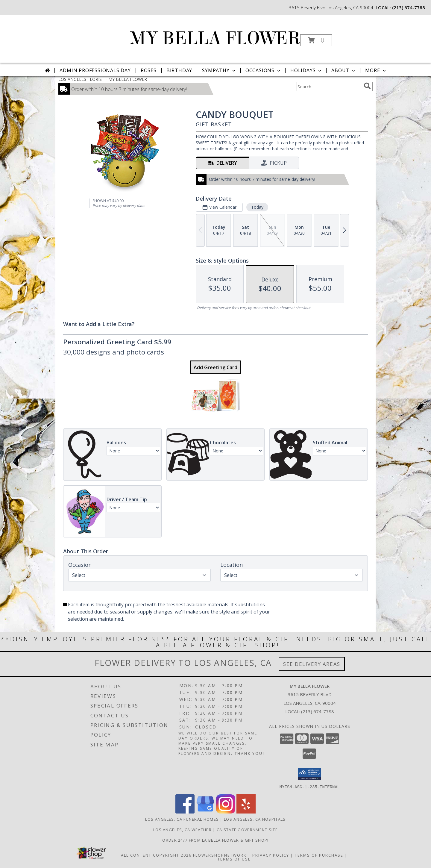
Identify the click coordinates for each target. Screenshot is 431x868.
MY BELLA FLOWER (215, 38)
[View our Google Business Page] (205, 812)
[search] (367, 86)
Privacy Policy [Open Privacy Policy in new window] (271, 855)
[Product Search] (329, 87)
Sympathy (219, 70)
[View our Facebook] (185, 812)
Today (257, 207)
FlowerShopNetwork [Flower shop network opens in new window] (220, 855)
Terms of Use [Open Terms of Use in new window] (234, 859)
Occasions (264, 70)
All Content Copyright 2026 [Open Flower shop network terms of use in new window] (156, 855)
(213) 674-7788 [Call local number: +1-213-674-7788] (409, 7)
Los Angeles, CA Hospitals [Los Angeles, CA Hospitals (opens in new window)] (255, 819)
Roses (149, 70)
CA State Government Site (247, 829)
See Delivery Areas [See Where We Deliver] (312, 664)
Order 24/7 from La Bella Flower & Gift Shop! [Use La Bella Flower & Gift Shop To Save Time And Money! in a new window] (215, 840)
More (376, 70)
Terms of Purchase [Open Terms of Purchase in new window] (319, 855)
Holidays (306, 70)
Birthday (179, 70)
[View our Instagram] (226, 812)
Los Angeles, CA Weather (182, 829)
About (344, 70)
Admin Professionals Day (95, 70)
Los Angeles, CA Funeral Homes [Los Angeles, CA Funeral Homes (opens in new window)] (182, 819)
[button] (316, 40)
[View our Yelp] (246, 812)
